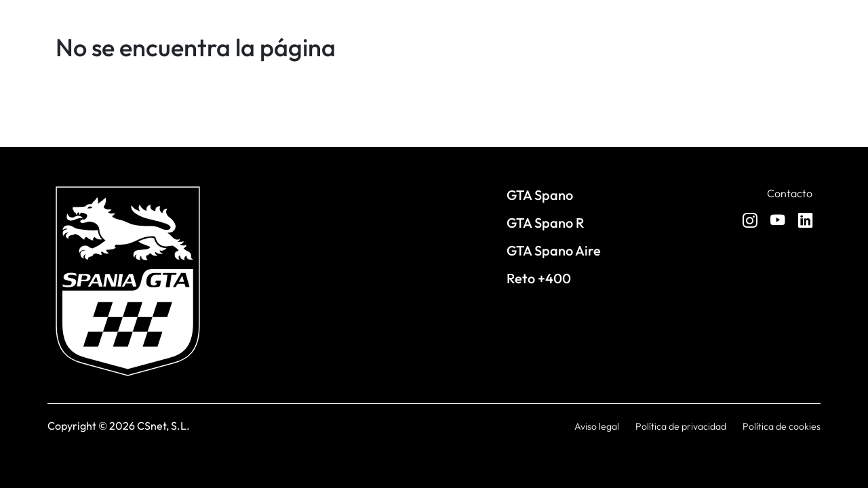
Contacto (790, 193)
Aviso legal (597, 426)
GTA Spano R (546, 223)
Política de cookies (782, 426)
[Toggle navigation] (807, 94)
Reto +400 (539, 278)
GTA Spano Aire (554, 250)
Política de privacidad (681, 426)
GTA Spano (540, 195)
